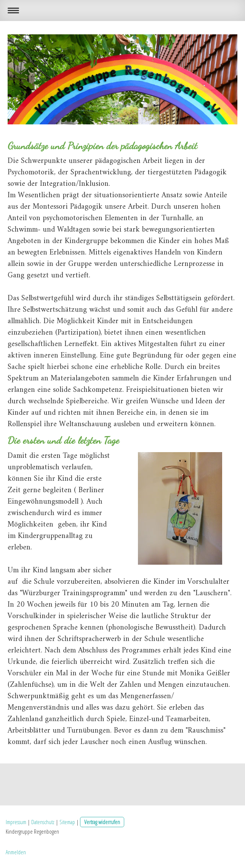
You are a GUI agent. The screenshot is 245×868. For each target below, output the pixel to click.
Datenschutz (43, 822)
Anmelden (16, 852)
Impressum (16, 822)
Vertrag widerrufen (102, 822)
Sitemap (67, 822)
